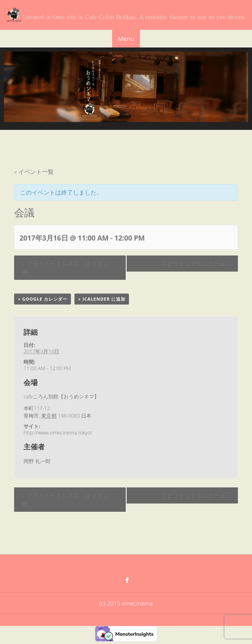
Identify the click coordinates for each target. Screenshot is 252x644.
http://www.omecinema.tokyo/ (58, 432)
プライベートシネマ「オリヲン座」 (65, 267)
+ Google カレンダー (43, 299)
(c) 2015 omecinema (126, 603)
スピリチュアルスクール (195, 263)
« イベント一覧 (34, 171)
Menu (126, 38)
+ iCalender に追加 (102, 299)
